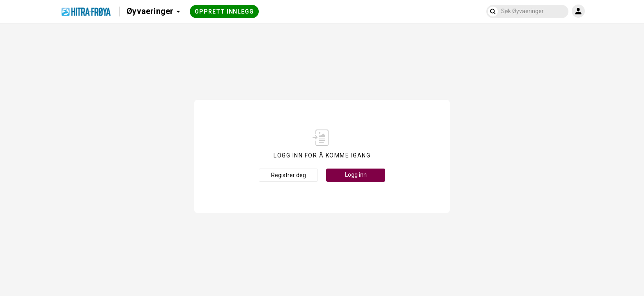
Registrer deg (289, 175)
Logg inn (356, 175)
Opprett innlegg (224, 12)
